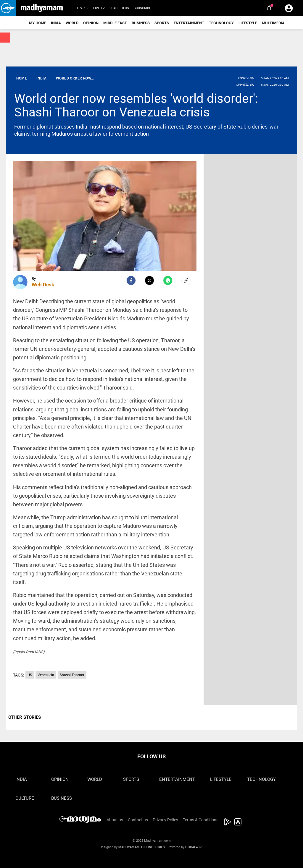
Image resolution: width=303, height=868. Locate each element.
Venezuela (46, 675)
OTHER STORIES (25, 717)
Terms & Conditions (201, 820)
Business (141, 23)
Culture (25, 798)
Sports (162, 23)
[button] (8, 8)
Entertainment (189, 23)
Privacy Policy (165, 820)
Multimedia (273, 23)
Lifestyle (248, 23)
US (30, 675)
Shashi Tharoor (72, 675)
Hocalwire (194, 847)
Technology (221, 23)
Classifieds (119, 8)
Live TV (99, 8)
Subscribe (142, 8)
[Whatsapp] (168, 280)
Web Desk (43, 285)
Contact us (138, 820)
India (56, 23)
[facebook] (131, 280)
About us (115, 820)
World (72, 23)
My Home (38, 23)
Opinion (91, 23)
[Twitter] (149, 280)
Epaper (83, 8)
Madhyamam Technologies (142, 847)
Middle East (115, 23)
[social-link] (186, 280)
